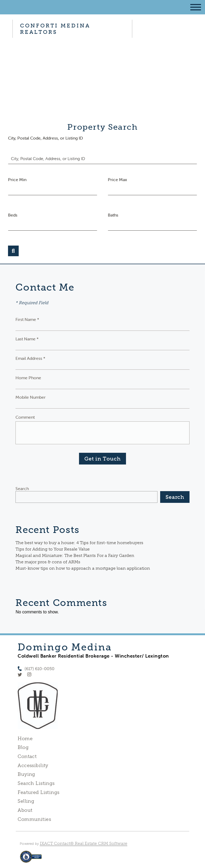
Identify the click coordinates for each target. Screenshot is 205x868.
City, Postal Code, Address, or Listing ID (46, 138)
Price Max (117, 180)
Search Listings (36, 783)
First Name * (27, 319)
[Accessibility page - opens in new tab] (31, 859)
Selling (26, 801)
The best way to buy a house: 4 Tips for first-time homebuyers (79, 543)
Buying (26, 774)
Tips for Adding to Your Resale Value (53, 549)
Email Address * (30, 358)
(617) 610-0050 (40, 669)
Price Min (17, 180)
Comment (25, 417)
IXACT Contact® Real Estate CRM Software (84, 843)
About (25, 810)
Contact (27, 756)
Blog (23, 747)
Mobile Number (31, 397)
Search (22, 488)
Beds (13, 215)
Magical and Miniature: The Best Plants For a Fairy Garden (75, 555)
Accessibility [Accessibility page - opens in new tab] (33, 765)
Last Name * (27, 339)
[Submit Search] (13, 251)
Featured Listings (38, 792)
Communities (34, 819)
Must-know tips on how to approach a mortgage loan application (83, 568)
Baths (113, 215)
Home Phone (28, 378)
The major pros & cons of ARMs (48, 562)
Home (25, 739)
